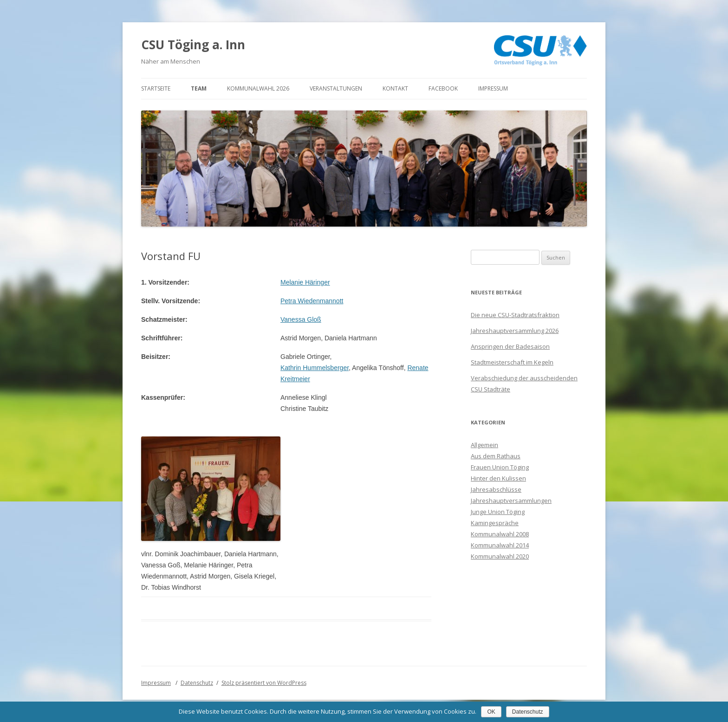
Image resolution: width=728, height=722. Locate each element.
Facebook (443, 88)
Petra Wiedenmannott (312, 301)
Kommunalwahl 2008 (500, 534)
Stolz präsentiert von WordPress (264, 683)
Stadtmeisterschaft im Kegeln (512, 362)
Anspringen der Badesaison (510, 346)
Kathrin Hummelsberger (315, 368)
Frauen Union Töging (500, 467)
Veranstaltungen (336, 88)
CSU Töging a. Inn (193, 45)
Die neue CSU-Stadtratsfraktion (515, 315)
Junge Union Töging (498, 512)
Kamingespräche (495, 523)
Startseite (156, 88)
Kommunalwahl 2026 (258, 88)
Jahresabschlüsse (496, 489)
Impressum (493, 88)
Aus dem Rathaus (496, 456)
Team (199, 88)
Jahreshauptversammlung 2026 (515, 331)
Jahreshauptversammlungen (511, 501)
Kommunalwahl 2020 (500, 556)
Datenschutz (197, 683)
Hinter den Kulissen (498, 478)
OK (491, 712)
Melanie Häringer (305, 282)
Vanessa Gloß (301, 319)
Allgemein (484, 445)
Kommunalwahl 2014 (500, 545)
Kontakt (395, 88)
